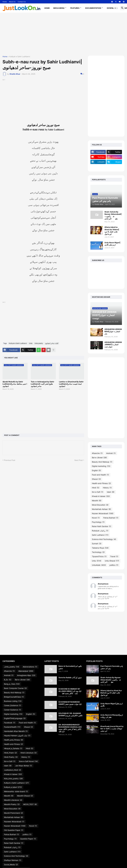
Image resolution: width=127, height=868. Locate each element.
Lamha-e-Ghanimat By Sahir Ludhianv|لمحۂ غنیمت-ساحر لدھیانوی (71, 384)
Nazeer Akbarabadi (103, 513)
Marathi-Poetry (12, 804)
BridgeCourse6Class (14, 697)
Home (5, 2)
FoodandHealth (12, 727)
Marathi (97, 501)
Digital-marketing (101, 466)
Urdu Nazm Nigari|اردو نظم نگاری (112, 244)
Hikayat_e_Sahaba (13, 748)
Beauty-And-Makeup (102, 462)
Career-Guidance (13, 710)
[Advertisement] (63, 34)
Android (111, 453)
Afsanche (97, 453)
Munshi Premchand (13, 813)
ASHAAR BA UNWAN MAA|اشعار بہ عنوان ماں (113, 331)
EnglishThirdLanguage (15, 718)
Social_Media (11, 865)
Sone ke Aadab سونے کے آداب (70, 677)
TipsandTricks (99, 556)
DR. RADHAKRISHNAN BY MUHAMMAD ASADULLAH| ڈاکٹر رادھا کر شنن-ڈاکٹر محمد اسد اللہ (70, 728)
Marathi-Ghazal (25, 796)
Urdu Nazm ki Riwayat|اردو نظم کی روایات (112, 716)
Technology (98, 552)
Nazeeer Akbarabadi (14, 822)
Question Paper (28, 839)
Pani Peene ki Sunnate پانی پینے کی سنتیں (112, 667)
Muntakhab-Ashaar (101, 509)
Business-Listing (13, 701)
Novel (96, 518)
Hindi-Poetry (11, 757)
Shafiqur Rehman (13, 860)
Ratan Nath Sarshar (101, 526)
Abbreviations (30, 667)
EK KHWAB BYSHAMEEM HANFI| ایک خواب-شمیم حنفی (70, 703)
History (107, 488)
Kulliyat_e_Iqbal (13, 787)
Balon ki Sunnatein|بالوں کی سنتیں (70, 667)
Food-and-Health (100, 475)
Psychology (98, 522)
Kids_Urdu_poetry (13, 779)
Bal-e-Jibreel (99, 458)
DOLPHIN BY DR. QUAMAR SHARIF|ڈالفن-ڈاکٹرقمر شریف (70, 714)
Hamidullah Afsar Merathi (16, 731)
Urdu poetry (39, 343)
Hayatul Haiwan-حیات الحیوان (17, 736)
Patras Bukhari (111, 518)
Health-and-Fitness (101, 483)
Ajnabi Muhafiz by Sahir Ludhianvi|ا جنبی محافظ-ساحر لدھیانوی (15, 384)
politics (114, 565)
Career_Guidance (13, 705)
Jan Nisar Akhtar (24, 766)
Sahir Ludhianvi (100, 535)
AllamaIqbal (26, 671)
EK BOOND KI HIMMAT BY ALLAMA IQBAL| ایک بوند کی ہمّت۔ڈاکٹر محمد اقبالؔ (70, 691)
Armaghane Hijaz (26, 675)
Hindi (96, 488)
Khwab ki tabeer (101, 496)
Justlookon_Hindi (13, 770)
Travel (114, 556)
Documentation (93, 8)
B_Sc (8, 680)
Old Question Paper (14, 830)
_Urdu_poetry (12, 667)
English (96, 470)
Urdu (31, 343)
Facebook (10, 723)
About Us (12, 2)
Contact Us (22, 2)
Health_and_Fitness (14, 740)
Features (75, 8)
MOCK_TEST (30, 804)
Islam (111, 492)
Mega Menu (59, 8)
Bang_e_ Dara (12, 684)
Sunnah (97, 544)
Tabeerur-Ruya (100, 548)
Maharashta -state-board (16, 791)
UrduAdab (99, 565)
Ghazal (96, 479)
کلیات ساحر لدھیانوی (52, 343)
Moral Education (100, 505)
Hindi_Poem (10, 753)
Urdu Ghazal (112, 561)
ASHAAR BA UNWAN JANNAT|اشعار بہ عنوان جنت (113, 344)
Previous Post (10, 460)
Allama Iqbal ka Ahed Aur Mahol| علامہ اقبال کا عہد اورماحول (112, 231)
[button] (116, 8)
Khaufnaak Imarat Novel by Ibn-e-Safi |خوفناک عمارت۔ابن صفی (112, 729)
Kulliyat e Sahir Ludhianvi (20, 57)
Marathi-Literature (13, 800)
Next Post (79, 460)
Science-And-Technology (104, 539)
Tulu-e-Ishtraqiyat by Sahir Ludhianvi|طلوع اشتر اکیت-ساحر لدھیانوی (42, 384)
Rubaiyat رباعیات (100, 531)
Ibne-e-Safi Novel (28, 761)
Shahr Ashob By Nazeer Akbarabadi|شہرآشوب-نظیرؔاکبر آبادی (113, 215)
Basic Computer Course (15, 688)
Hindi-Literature (29, 753)
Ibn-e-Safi (98, 492)
